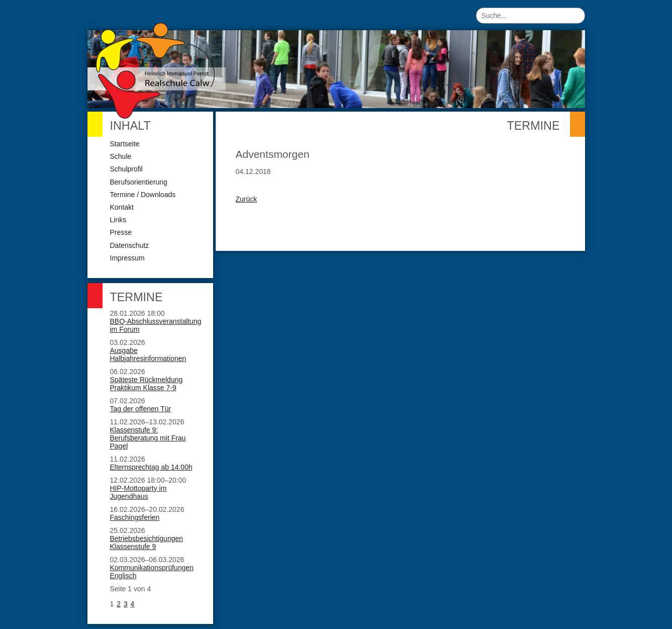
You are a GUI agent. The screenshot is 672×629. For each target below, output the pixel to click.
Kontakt (122, 207)
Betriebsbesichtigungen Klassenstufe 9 (147, 543)
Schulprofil (126, 169)
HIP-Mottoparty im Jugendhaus (138, 492)
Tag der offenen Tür (141, 409)
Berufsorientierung (139, 182)
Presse (121, 232)
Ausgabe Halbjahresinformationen (148, 354)
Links (118, 220)
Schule (121, 156)
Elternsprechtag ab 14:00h (151, 467)
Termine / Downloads (143, 195)
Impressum (127, 258)
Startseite (125, 144)
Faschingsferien (135, 517)
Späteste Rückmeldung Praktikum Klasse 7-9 (147, 384)
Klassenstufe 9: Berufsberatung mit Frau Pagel (148, 438)
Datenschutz (130, 245)
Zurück (247, 199)
